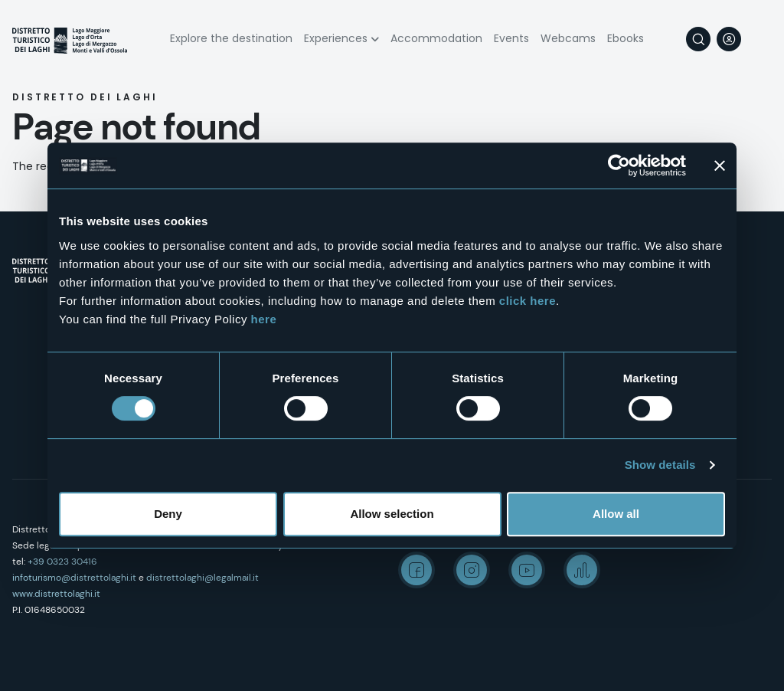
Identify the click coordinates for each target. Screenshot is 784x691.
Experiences (336, 38)
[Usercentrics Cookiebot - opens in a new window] (619, 165)
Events (511, 38)
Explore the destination (231, 38)
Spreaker (582, 570)
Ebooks (626, 38)
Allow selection (392, 514)
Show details (660, 465)
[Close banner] (720, 165)
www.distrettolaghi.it (56, 594)
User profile (729, 39)
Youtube (527, 570)
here (264, 319)
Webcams (568, 38)
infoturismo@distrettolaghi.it (74, 578)
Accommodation (436, 38)
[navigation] (759, 39)
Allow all (616, 514)
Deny (168, 514)
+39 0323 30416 (62, 562)
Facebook (416, 570)
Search (698, 39)
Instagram (472, 570)
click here (528, 301)
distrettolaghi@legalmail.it (203, 578)
